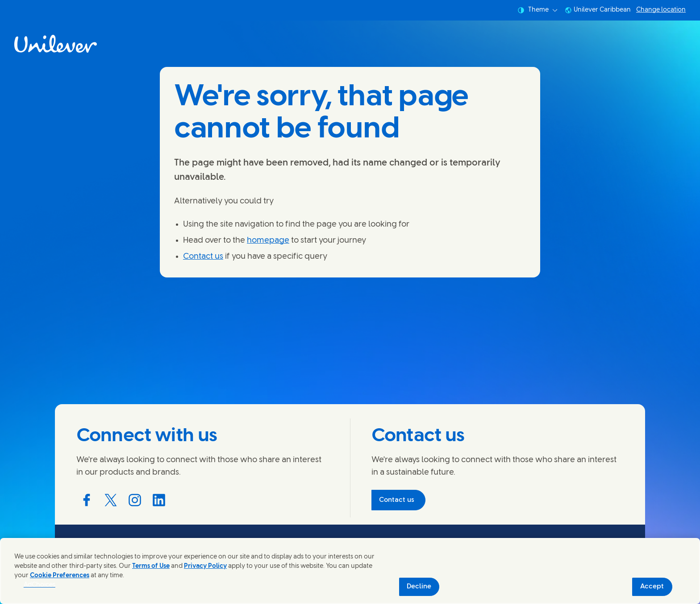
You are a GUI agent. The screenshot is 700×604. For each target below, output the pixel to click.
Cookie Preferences (60, 576)
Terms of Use (151, 566)
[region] (350, 571)
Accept (652, 587)
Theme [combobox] (537, 10)
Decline (419, 587)
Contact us (203, 257)
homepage (268, 241)
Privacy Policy (205, 566)
